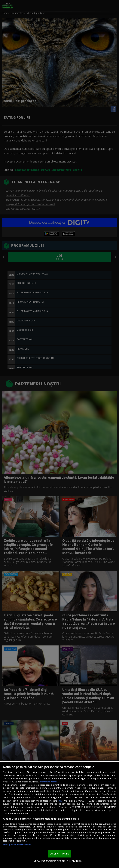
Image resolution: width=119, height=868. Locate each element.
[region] (59, 815)
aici (60, 801)
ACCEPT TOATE (59, 854)
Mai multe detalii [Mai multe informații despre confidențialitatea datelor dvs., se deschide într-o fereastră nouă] (48, 782)
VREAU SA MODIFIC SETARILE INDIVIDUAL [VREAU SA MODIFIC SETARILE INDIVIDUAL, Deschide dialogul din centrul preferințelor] (58, 861)
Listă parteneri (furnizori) (18, 844)
